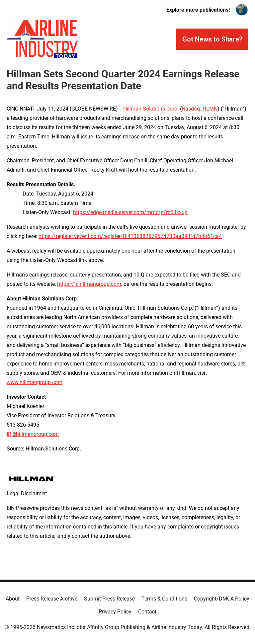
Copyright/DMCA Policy (222, 599)
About (13, 599)
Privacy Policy (115, 612)
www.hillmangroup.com (35, 382)
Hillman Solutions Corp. (151, 109)
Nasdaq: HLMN (200, 109)
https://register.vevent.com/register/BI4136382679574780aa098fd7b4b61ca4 (130, 236)
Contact (147, 612)
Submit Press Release (109, 599)
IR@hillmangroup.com (33, 434)
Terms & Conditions (164, 599)
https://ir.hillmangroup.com (89, 284)
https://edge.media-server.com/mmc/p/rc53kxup (130, 212)
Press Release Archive (52, 599)
